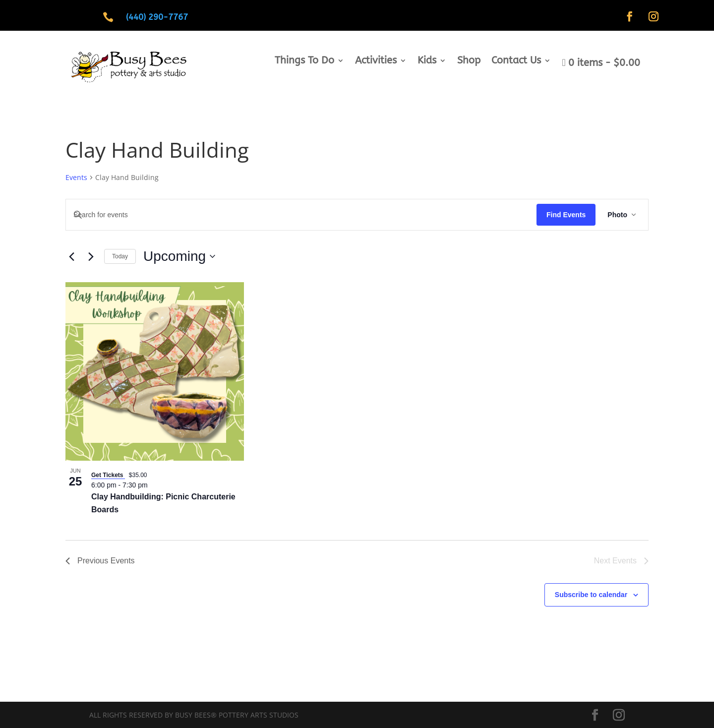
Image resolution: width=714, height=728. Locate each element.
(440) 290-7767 (157, 17)
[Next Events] (91, 256)
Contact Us (516, 61)
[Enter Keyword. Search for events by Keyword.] (301, 215)
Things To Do (304, 61)
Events (76, 177)
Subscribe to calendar (591, 595)
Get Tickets (108, 475)
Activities (376, 61)
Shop (469, 61)
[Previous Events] (71, 256)
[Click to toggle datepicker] (179, 256)
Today (120, 256)
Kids (427, 61)
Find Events (566, 215)
